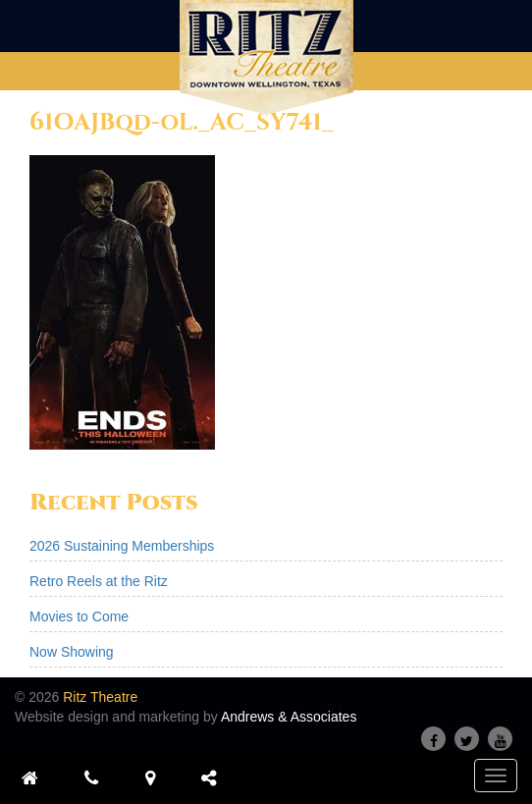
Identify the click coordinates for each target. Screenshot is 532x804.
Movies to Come (79, 616)
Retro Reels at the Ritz (99, 581)
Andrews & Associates (289, 717)
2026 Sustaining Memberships (122, 546)
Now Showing (72, 652)
